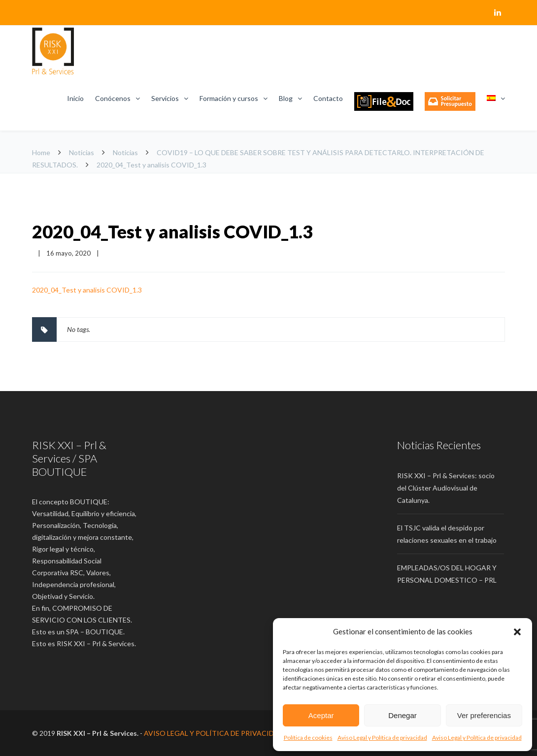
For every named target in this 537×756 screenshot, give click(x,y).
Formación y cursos (229, 98)
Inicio (75, 98)
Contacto (328, 98)
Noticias (82, 152)
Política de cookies (308, 738)
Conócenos (113, 98)
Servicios (165, 98)
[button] (517, 632)
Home (41, 152)
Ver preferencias (484, 715)
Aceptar (321, 715)
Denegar (403, 715)
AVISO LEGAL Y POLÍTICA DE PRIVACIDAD (214, 733)
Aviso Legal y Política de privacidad (382, 738)
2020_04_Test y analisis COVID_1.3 (172, 231)
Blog (286, 98)
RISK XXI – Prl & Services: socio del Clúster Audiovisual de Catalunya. (446, 488)
